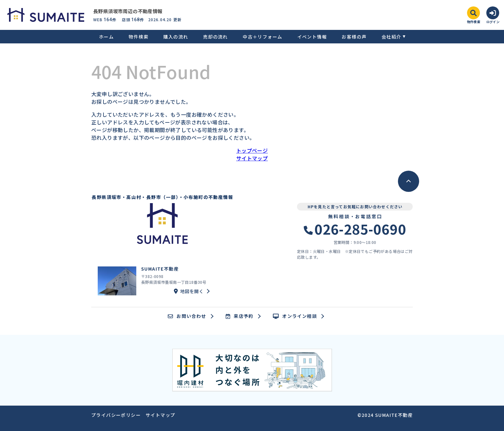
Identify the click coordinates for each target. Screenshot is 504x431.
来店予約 (240, 316)
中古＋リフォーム (262, 37)
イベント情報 (312, 37)
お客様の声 (354, 37)
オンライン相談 (295, 316)
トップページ (252, 150)
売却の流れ (216, 37)
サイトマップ (252, 158)
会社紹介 (392, 37)
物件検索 (139, 37)
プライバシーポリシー (116, 415)
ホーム (106, 37)
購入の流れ (176, 37)
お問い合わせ (187, 316)
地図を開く (189, 291)
